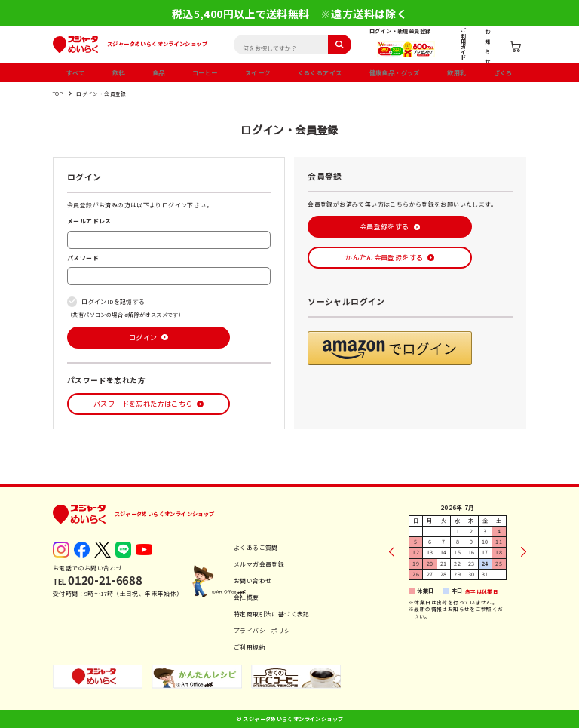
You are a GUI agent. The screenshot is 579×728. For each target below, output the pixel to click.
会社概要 (247, 597)
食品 (159, 72)
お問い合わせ (253, 581)
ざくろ (503, 72)
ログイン (143, 338)
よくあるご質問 (256, 547)
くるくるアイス (320, 72)
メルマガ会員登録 (259, 564)
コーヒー (205, 72)
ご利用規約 (250, 647)
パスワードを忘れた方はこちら (143, 404)
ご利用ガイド (463, 44)
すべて (75, 72)
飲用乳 (456, 72)
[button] (389, 348)
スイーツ (258, 72)
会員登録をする (384, 227)
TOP (58, 94)
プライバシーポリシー (265, 630)
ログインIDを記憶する (113, 301)
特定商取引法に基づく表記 (272, 614)
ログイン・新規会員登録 (400, 31)
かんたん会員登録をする (384, 258)
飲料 (119, 72)
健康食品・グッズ (395, 72)
